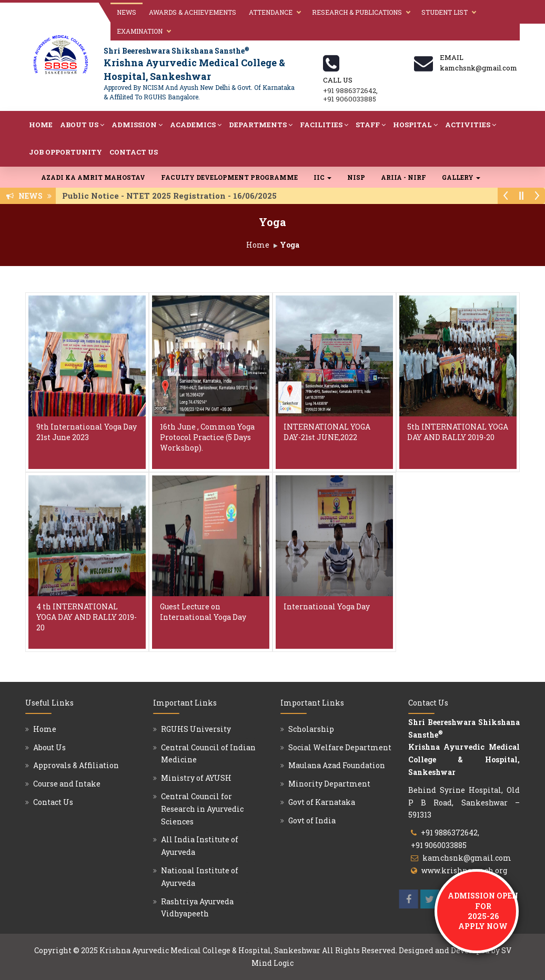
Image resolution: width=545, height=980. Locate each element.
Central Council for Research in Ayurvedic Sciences (202, 809)
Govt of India (312, 820)
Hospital (415, 125)
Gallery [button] (461, 177)
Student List (445, 12)
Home (41, 125)
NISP (356, 177)
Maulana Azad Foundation (337, 765)
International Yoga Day (327, 606)
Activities (471, 125)
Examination (140, 31)
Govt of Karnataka (322, 802)
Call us (338, 80)
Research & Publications (357, 12)
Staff (371, 125)
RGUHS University (196, 729)
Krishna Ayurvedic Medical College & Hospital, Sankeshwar (210, 950)
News (127, 12)
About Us (82, 125)
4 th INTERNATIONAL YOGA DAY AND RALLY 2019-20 (87, 617)
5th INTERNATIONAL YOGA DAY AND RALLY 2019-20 (458, 432)
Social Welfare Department (340, 747)
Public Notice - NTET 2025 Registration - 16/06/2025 (173, 196)
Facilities (324, 125)
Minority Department (329, 784)
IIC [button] (322, 177)
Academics (196, 125)
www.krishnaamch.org (464, 870)
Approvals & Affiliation (76, 765)
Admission (137, 125)
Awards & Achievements (193, 12)
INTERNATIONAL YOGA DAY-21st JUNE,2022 (327, 432)
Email (452, 57)
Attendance (271, 12)
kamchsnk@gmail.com (467, 858)
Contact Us (134, 152)
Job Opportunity (65, 152)
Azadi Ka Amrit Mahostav (93, 177)
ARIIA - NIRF (403, 177)
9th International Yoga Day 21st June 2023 (87, 432)
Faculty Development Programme (229, 177)
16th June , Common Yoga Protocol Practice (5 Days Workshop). (207, 437)
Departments (261, 125)
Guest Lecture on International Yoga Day (203, 612)
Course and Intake (67, 784)
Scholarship (311, 729)
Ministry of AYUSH (196, 778)
